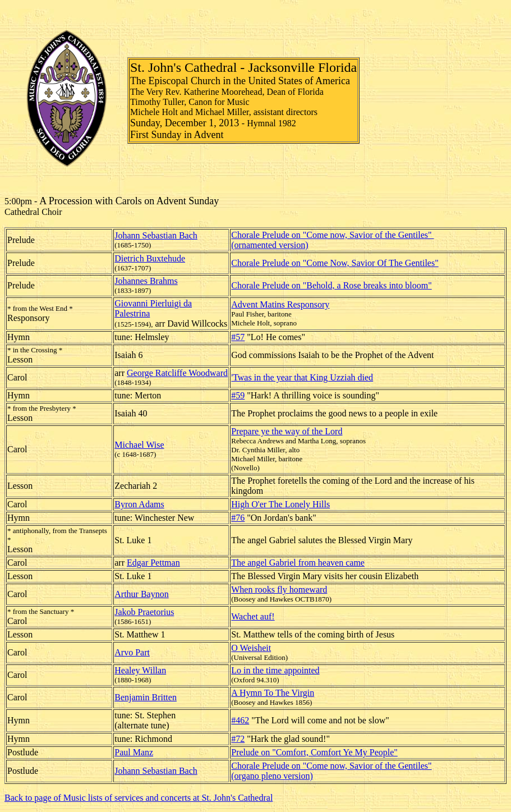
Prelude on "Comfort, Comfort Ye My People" (314, 752)
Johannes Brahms (146, 281)
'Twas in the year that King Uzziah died (302, 377)
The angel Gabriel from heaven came (298, 563)
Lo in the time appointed (275, 670)
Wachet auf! (253, 616)
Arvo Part (132, 652)
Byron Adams (139, 504)
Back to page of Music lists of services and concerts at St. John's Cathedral (139, 798)
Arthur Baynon (141, 594)
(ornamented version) (270, 245)
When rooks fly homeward (279, 589)
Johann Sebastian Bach (156, 235)
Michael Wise (139, 445)
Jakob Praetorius (144, 612)
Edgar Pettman (153, 563)
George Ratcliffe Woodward (177, 373)
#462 (240, 720)
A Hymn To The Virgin (273, 693)
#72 (238, 739)
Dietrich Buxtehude (150, 258)
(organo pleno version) (272, 776)
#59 (238, 395)
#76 (238, 518)
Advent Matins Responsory (280, 304)
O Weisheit (251, 648)
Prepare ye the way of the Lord (287, 431)
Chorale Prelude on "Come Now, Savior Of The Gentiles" (335, 263)
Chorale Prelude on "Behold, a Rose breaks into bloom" (331, 285)
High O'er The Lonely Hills (280, 504)
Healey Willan (140, 670)
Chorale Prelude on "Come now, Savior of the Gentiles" (332, 235)
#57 (238, 337)
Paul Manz (134, 752)
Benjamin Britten (146, 697)
